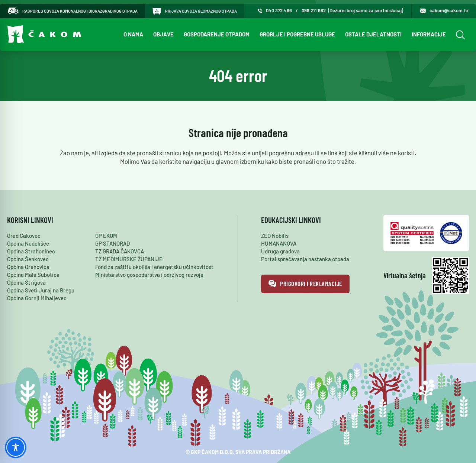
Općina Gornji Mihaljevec (37, 298)
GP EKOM (106, 236)
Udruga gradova (280, 251)
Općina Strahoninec (31, 251)
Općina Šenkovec (28, 259)
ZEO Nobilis (275, 236)
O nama (133, 34)
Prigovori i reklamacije (305, 284)
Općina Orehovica (28, 267)
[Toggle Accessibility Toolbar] (16, 447)
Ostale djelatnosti (373, 34)
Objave (163, 34)
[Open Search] (459, 35)
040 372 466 (279, 10)
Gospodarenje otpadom (217, 34)
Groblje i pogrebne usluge (297, 34)
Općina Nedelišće (28, 243)
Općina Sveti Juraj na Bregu (41, 290)
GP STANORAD (112, 243)
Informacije (429, 34)
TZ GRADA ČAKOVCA (120, 251)
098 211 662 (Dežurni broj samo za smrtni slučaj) (352, 10)
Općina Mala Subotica (33, 275)
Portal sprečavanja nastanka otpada (305, 259)
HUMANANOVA (279, 243)
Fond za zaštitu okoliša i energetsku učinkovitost (154, 267)
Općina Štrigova (26, 282)
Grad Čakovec (24, 236)
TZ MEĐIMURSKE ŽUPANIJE (129, 259)
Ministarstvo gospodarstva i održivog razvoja (149, 275)
